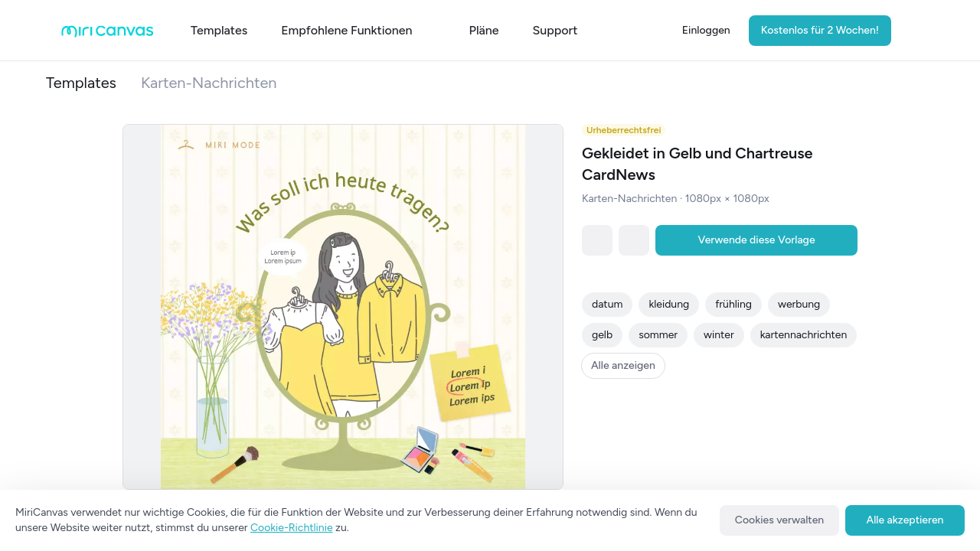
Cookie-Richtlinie (292, 528)
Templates (81, 83)
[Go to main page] (108, 34)
